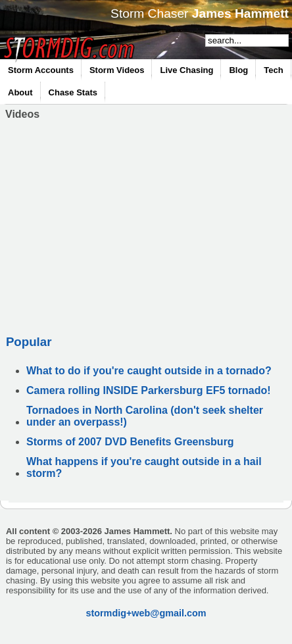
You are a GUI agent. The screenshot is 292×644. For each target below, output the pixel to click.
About (20, 92)
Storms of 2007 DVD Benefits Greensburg (130, 442)
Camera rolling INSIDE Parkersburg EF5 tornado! (149, 390)
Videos (22, 114)
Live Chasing (186, 70)
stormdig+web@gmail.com (146, 613)
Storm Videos (117, 70)
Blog (238, 70)
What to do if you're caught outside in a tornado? (149, 371)
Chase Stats (73, 92)
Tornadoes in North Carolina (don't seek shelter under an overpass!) (145, 416)
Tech (273, 70)
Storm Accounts (41, 70)
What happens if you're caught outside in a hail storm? (144, 467)
